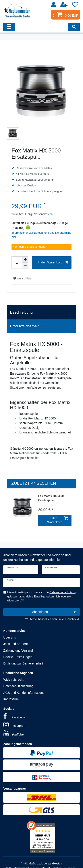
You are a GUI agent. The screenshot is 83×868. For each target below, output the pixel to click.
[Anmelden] (54, 5)
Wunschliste (22, 279)
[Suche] (74, 27)
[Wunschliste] (75, 5)
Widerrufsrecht (13, 680)
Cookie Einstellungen (18, 657)
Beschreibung (21, 312)
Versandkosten (43, 214)
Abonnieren (54, 612)
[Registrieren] (64, 5)
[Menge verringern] (25, 266)
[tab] (41, 312)
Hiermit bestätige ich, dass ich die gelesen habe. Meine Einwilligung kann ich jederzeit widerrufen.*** (42, 597)
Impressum (11, 699)
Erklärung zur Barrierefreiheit (23, 663)
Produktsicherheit (24, 326)
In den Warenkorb (53, 263)
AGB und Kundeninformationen (25, 693)
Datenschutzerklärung (18, 686)
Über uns (10, 637)
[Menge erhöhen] (25, 259)
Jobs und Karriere (16, 644)
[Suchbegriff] (43, 27)
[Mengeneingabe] (17, 263)
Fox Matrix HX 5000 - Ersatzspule (52, 498)
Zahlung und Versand (18, 651)
